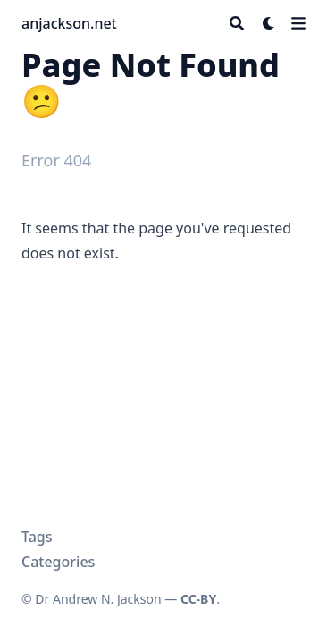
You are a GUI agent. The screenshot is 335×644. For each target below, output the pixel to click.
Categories (58, 562)
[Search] (237, 23)
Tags (37, 537)
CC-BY (198, 599)
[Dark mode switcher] (269, 23)
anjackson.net (69, 23)
